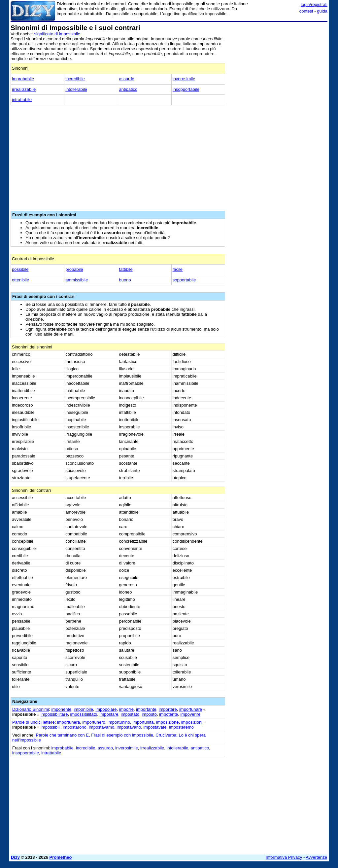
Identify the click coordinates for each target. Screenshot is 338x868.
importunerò (94, 722)
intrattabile (22, 100)
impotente (169, 714)
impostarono (75, 727)
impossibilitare (54, 714)
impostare (109, 714)
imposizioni (192, 722)
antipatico (128, 89)
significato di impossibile (57, 34)
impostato (130, 714)
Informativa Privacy (284, 857)
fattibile (126, 269)
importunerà (68, 722)
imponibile (83, 709)
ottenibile (20, 280)
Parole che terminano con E (62, 735)
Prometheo (61, 857)
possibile (20, 269)
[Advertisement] (278, 65)
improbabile (23, 79)
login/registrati (314, 4)
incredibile (75, 79)
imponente (62, 709)
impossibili (51, 727)
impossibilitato (84, 714)
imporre (126, 709)
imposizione (168, 722)
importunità (143, 722)
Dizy (15, 857)
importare (168, 709)
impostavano (129, 727)
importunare (191, 709)
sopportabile (184, 280)
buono (125, 280)
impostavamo (101, 727)
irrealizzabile (24, 89)
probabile (74, 269)
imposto (149, 714)
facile (178, 269)
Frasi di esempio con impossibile (122, 735)
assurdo (127, 79)
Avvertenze (316, 857)
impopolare (106, 709)
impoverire (191, 714)
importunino (119, 722)
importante (146, 709)
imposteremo (181, 727)
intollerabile (76, 89)
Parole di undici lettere (34, 722)
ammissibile (77, 280)
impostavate (155, 727)
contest (306, 11)
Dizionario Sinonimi (31, 709)
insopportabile (186, 89)
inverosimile (184, 79)
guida (322, 11)
